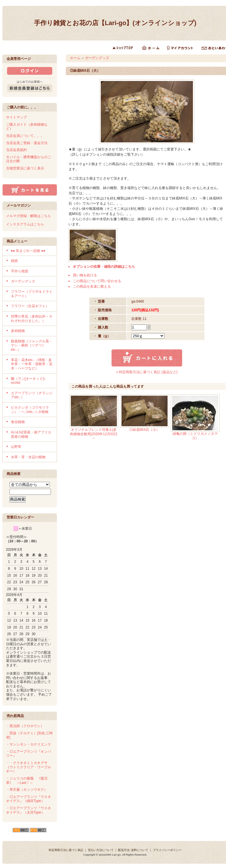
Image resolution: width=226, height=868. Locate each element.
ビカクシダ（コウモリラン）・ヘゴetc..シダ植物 (30, 410)
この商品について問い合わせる (97, 281)
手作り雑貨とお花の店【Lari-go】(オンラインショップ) (115, 23)
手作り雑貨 (20, 271)
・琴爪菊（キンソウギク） (27, 790)
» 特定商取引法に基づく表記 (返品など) (147, 372)
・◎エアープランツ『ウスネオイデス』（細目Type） (29, 799)
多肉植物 (18, 331)
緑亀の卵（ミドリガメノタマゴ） (195, 436)
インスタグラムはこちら (25, 224)
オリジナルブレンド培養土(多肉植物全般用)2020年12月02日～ (94, 434)
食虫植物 (18, 422)
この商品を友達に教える (92, 286)
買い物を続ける (85, 275)
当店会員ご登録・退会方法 (27, 143)
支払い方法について (101, 850)
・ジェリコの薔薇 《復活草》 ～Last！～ (27, 781)
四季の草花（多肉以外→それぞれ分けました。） (32, 319)
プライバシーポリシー (167, 850)
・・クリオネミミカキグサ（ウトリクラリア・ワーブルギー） (29, 767)
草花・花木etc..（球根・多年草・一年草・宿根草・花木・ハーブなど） (32, 364)
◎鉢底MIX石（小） (144, 430)
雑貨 (14, 261)
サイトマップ (16, 117)
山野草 (16, 447)
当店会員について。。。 (25, 136)
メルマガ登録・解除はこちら (29, 216)
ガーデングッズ (23, 281)
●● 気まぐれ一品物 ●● (28, 251)
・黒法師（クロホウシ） (25, 726)
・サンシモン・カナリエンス (29, 744)
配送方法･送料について (133, 850)
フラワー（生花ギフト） (30, 306)
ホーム (75, 58)
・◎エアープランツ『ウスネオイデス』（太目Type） (29, 810)
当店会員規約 (16, 150)
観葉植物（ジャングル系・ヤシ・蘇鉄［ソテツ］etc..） (32, 345)
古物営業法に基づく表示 (25, 168)
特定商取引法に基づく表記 (66, 850)
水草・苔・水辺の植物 (28, 457)
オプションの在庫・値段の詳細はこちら (104, 267)
